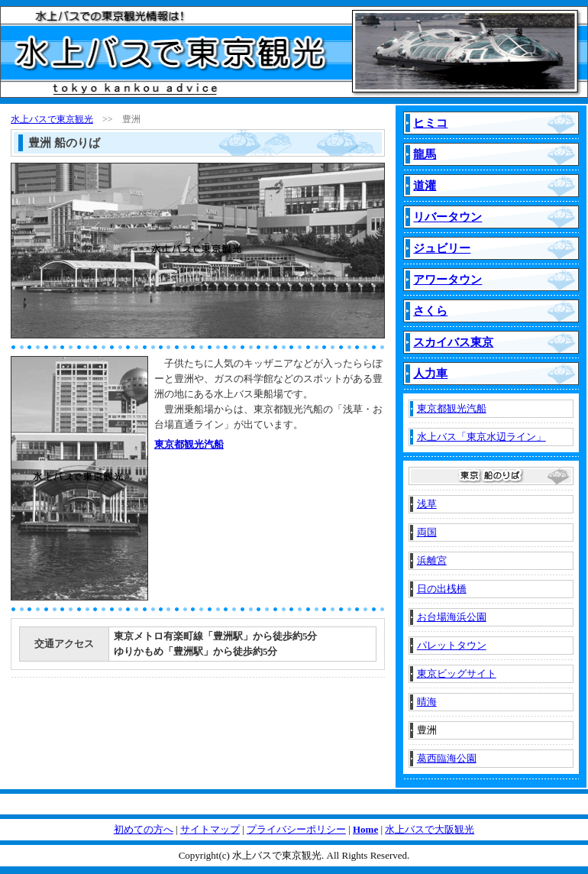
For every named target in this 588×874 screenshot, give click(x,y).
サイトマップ (210, 829)
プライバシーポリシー (296, 829)
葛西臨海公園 (447, 758)
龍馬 (425, 154)
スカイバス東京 (453, 342)
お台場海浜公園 (452, 617)
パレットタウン (452, 645)
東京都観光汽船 (189, 444)
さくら (430, 311)
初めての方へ (144, 829)
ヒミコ (430, 123)
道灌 (425, 186)
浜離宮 (432, 560)
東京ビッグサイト (457, 673)
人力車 (430, 374)
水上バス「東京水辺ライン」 (481, 437)
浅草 (427, 504)
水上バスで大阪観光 (430, 829)
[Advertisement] (223, 505)
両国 (427, 532)
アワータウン (447, 280)
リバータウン (447, 217)
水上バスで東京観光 (52, 119)
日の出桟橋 (442, 589)
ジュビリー (442, 248)
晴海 (427, 702)
